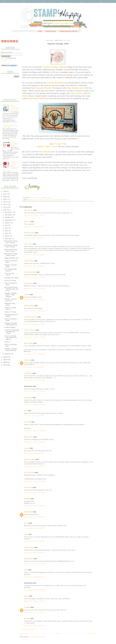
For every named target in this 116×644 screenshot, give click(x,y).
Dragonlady (28, 487)
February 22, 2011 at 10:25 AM (35, 288)
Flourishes (55, 200)
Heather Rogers (30, 459)
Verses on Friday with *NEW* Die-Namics (11, 338)
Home (40, 31)
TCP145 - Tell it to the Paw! (11, 300)
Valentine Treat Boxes (10, 304)
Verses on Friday (10, 280)
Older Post (92, 633)
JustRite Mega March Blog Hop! (11, 126)
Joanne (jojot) (29, 547)
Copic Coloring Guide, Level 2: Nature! (15, 108)
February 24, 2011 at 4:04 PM (34, 528)
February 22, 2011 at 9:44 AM (34, 266)
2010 (5, 357)
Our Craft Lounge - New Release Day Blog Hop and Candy (11, 166)
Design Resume (51, 31)
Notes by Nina (29, 306)
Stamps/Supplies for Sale (69, 31)
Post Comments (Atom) (37, 637)
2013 (5, 204)
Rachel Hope (29, 437)
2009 (5, 360)
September (9, 220)
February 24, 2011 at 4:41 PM (34, 541)
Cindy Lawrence (30, 330)
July (6, 225)
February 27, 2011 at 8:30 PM (34, 626)
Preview (4, 58)
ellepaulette (28, 512)
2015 (5, 199)
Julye (26, 411)
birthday (31, 200)
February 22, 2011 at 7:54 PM (34, 391)
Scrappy (27, 607)
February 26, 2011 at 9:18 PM (34, 601)
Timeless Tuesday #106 (11, 266)
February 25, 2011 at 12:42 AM (35, 564)
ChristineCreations (31, 317)
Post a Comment (28, 629)
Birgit (26, 534)
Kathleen (27, 499)
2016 (5, 197)
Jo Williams (28, 373)
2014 (5, 202)
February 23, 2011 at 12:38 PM (35, 442)
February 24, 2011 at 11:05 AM (35, 517)
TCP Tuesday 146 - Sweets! (11, 270)
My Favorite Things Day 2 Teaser (11, 250)
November (9, 215)
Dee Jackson (28, 283)
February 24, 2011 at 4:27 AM (34, 493)
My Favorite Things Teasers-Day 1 (11, 255)
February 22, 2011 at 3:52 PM (34, 380)
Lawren (27, 448)
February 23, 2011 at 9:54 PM (34, 466)
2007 (5, 365)
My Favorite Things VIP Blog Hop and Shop (11, 289)
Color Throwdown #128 (11, 320)
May (7, 231)
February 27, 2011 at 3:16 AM (34, 612)
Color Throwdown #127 (11, 345)
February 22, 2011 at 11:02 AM (35, 311)
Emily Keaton (29, 559)
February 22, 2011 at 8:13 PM (34, 405)
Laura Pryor (28, 244)
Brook (26, 523)
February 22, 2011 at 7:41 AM (34, 238)
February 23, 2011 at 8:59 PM (34, 453)
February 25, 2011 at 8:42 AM (34, 577)
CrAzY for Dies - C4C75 (10, 274)
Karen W (27, 221)
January (8, 354)
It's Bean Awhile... (10, 327)
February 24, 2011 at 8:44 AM (34, 506)
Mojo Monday (64, 200)
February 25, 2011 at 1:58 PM (34, 590)
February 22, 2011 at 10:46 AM (35, 300)
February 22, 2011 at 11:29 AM (35, 324)
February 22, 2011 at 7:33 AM (34, 215)
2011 (5, 210)
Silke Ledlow (28, 210)
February (8, 239)
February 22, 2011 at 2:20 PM (34, 367)
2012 (5, 207)
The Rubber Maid (30, 272)
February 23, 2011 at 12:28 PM (35, 431)
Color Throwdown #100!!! (15, 144)
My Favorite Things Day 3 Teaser (11, 246)
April (7, 233)
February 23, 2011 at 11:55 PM (35, 481)
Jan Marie (27, 422)
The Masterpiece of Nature (11, 315)
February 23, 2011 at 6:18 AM (34, 416)
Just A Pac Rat (29, 472)
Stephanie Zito (29, 233)
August (8, 223)
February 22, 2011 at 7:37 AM (34, 227)
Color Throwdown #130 (11, 261)
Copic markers (39, 200)
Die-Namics (48, 200)
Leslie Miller (28, 398)
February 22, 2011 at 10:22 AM (35, 277)
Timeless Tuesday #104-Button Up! (11, 324)
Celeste (27, 294)
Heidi (26, 570)
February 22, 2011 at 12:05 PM (35, 354)
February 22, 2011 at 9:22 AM (34, 255)
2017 (5, 194)
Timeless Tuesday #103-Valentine (11, 350)
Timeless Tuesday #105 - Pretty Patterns (11, 295)
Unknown (27, 360)
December (9, 212)
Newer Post (24, 633)
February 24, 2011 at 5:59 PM (34, 553)
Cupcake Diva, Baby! (12, 278)
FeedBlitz (4, 60)
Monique (27, 619)
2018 (5, 191)
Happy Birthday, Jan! (11, 258)
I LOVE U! (7, 342)
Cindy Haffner (29, 261)
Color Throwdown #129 (11, 284)
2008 (5, 362)
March (7, 236)
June (7, 228)
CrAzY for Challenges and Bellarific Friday (12, 332)
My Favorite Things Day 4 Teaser (11, 242)
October (8, 217)
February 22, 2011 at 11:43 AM (35, 337)
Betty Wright (28, 343)
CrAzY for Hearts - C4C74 (11, 308)
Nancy (26, 596)
